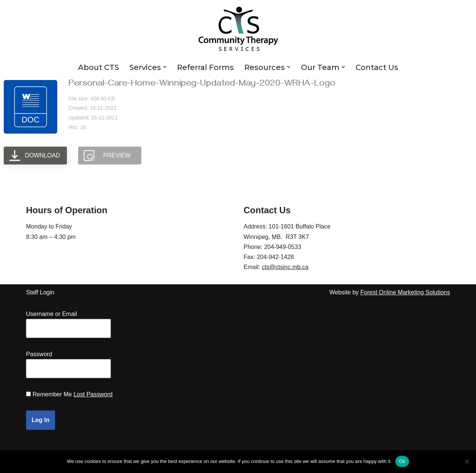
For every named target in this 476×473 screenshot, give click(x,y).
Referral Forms (205, 67)
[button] (165, 67)
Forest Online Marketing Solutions (405, 292)
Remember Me (52, 394)
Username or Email (52, 314)
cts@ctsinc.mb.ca (285, 267)
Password (39, 354)
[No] (467, 461)
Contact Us (377, 67)
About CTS (99, 67)
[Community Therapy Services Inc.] (238, 29)
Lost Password (93, 394)
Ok (402, 461)
